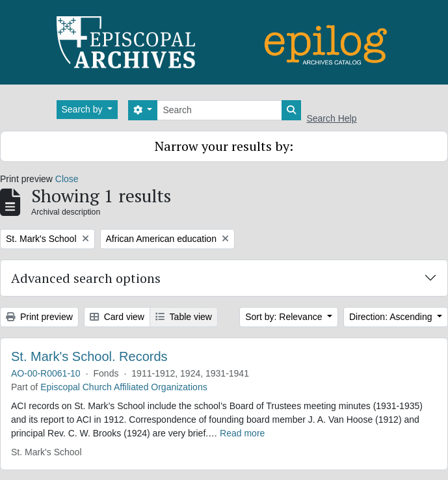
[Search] (219, 110)
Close (67, 179)
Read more (242, 433)
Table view (184, 317)
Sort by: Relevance (285, 317)
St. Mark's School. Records (89, 356)
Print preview (39, 317)
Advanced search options (86, 278)
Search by (84, 109)
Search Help (331, 118)
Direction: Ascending (392, 317)
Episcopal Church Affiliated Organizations (124, 387)
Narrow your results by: (224, 146)
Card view (117, 317)
